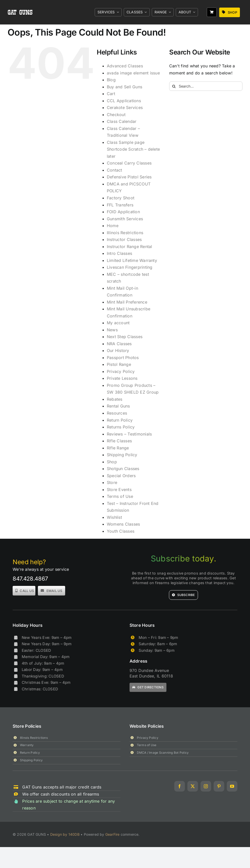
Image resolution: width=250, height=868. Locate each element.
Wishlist (114, 517)
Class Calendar (122, 121)
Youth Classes (121, 531)
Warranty (27, 745)
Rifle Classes (119, 441)
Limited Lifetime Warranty (132, 260)
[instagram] (206, 786)
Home (113, 226)
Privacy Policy (121, 371)
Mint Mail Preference (127, 302)
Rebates (115, 399)
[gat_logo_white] (20, 5)
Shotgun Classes (123, 469)
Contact (115, 170)
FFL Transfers (120, 205)
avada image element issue (133, 73)
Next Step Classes (125, 337)
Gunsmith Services (125, 219)
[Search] (174, 86)
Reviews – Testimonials (129, 434)
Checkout (116, 115)
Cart (111, 94)
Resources (117, 413)
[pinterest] (219, 786)
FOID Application (123, 212)
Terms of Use (120, 496)
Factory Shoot (121, 198)
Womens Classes (123, 524)
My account (118, 323)
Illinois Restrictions (125, 233)
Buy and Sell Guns (124, 87)
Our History (118, 350)
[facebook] (180, 786)
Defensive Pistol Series (129, 177)
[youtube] (232, 786)
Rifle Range (118, 448)
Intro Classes (119, 253)
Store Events (119, 490)
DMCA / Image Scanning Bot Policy (163, 753)
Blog (111, 80)
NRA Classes (119, 344)
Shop (112, 462)
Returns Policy (121, 427)
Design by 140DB (65, 834)
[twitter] (193, 786)
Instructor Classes (124, 239)
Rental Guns (118, 406)
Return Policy (120, 420)
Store (112, 482)
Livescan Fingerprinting (130, 267)
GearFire (113, 834)
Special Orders (121, 476)
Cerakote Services (125, 107)
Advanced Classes (125, 66)
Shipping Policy (122, 455)
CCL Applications (124, 101)
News (112, 330)
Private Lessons (122, 378)
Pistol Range (119, 364)
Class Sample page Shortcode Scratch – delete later (133, 149)
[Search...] (206, 86)
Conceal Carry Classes (129, 163)
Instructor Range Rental (130, 247)
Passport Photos (123, 358)
